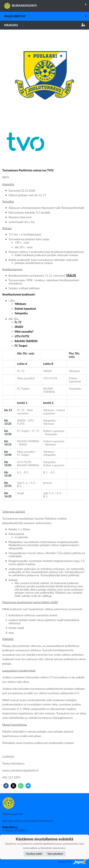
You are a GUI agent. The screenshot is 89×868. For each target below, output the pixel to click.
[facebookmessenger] (28, 786)
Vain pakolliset (55, 854)
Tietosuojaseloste (13, 814)
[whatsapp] (21, 786)
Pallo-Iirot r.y (47, 16)
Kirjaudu (44, 25)
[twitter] (13, 786)
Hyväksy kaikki (34, 854)
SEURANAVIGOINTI (47, 4)
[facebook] (6, 786)
